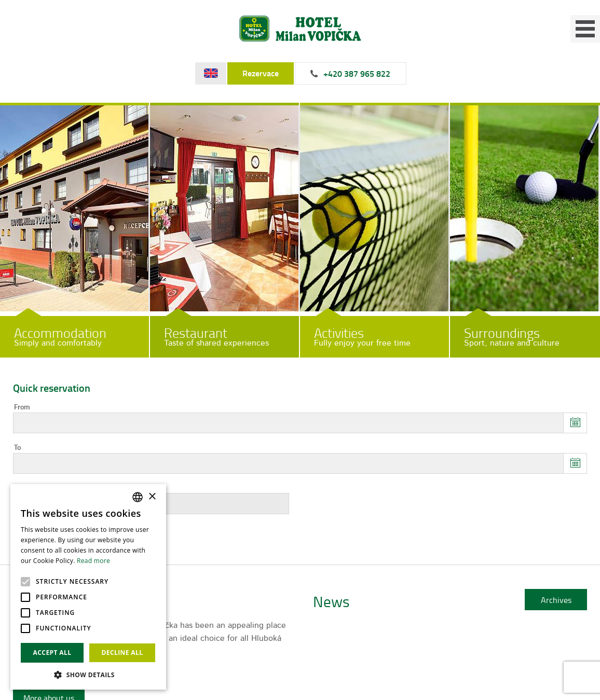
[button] (88, 674)
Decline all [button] (122, 653)
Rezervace (261, 73)
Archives (556, 600)
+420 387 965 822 (357, 74)
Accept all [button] (52, 653)
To (17, 448)
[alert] (88, 587)
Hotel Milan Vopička (300, 29)
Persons (27, 488)
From (22, 407)
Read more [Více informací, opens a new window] (93, 561)
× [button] (152, 497)
